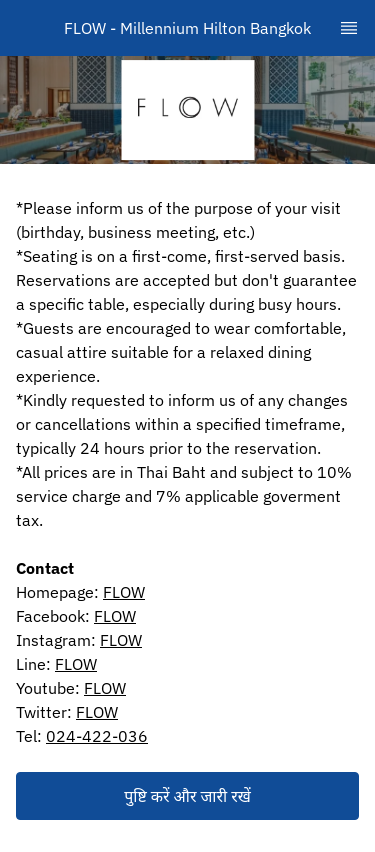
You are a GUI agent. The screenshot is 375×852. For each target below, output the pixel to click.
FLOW (124, 592)
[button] (187, 796)
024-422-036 (97, 736)
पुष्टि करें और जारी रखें (187, 796)
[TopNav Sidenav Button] (349, 28)
